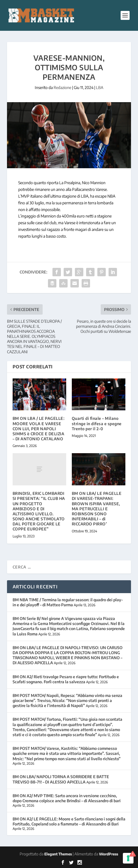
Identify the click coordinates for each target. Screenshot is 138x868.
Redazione (62, 87)
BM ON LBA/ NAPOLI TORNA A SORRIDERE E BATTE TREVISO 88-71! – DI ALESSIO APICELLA (61, 779)
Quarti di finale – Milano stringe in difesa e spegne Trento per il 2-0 (97, 423)
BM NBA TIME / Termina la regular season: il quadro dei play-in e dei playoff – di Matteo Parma (68, 602)
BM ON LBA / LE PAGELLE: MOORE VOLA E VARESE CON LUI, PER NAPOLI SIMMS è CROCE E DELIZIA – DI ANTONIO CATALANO (39, 429)
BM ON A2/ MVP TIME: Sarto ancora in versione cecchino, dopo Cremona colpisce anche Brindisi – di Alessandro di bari (67, 798)
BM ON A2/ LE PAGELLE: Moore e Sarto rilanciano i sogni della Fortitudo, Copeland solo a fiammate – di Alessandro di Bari (69, 821)
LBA (100, 87)
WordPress (109, 854)
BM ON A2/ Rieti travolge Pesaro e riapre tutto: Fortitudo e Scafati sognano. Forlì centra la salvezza (66, 679)
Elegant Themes (58, 854)
